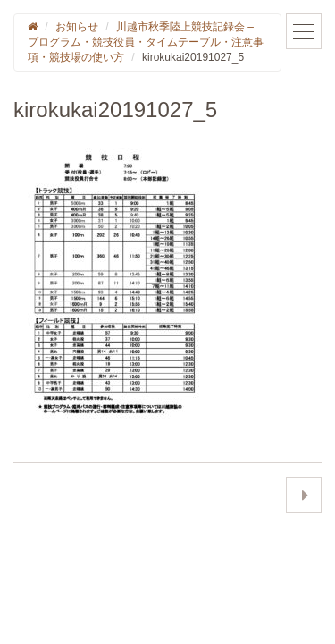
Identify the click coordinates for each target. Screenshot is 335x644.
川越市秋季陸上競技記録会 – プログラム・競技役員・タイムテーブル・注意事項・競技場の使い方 (146, 42)
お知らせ (77, 27)
